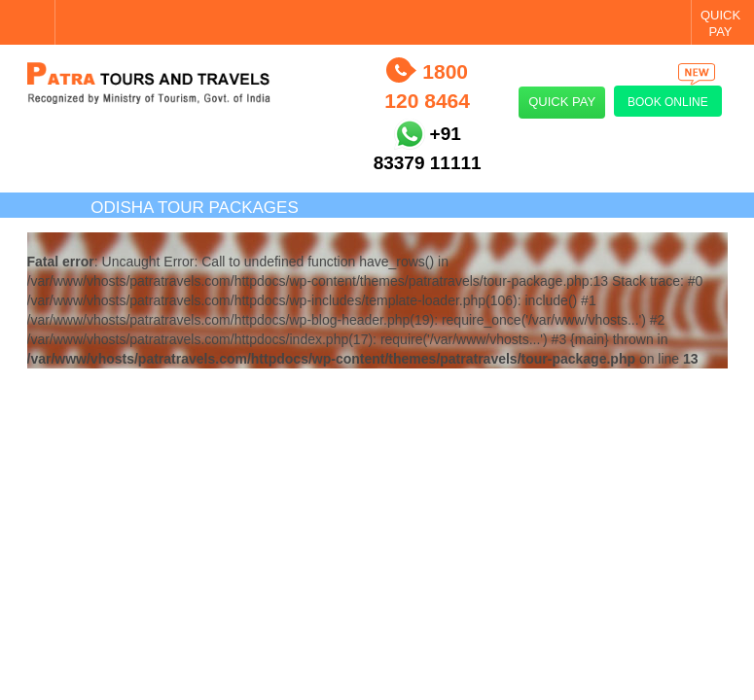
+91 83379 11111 (428, 148)
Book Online (672, 97)
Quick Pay (562, 102)
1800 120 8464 (427, 86)
